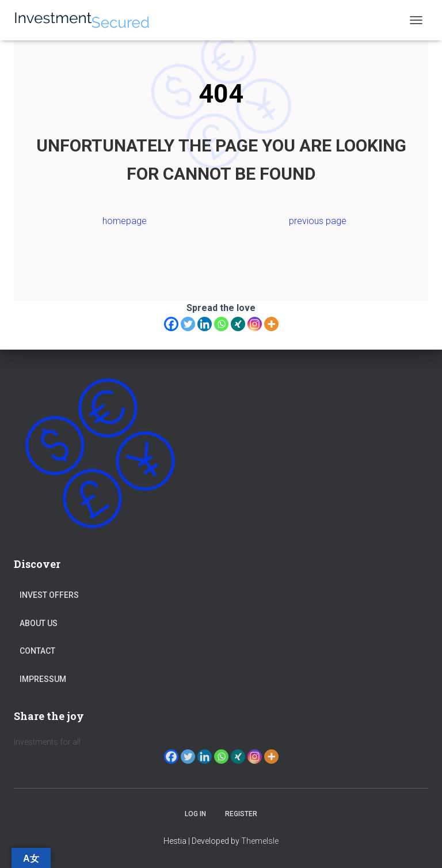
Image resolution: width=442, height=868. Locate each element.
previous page (318, 221)
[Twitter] (188, 324)
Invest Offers (49, 595)
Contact (37, 651)
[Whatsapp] (221, 324)
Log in (195, 814)
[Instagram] (255, 324)
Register (241, 814)
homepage (125, 221)
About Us (39, 623)
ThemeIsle (260, 841)
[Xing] (238, 324)
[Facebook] (171, 324)
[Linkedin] (205, 324)
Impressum (43, 679)
